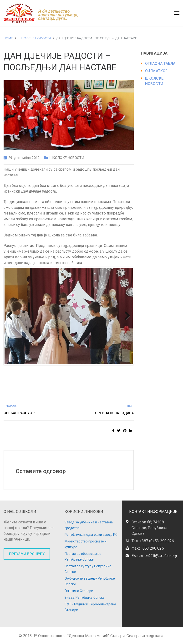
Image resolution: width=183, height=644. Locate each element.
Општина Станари (79, 591)
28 (30, 375)
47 (47, 381)
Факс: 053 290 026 (148, 548)
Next (126, 316)
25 (14, 375)
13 (74, 369)
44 (118, 375)
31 (47, 375)
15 (85, 369)
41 (102, 375)
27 (25, 375)
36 (74, 375)
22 (124, 369)
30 (41, 375)
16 (91, 369)
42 (107, 375)
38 (85, 375)
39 (91, 375)
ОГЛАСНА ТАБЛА (160, 64)
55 (91, 381)
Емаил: (154, 556)
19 (107, 369)
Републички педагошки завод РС (91, 535)
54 (85, 381)
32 (52, 375)
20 (113, 369)
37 (80, 375)
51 (69, 381)
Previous (12, 316)
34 (63, 375)
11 (63, 369)
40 (96, 375)
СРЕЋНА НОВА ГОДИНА (114, 413)
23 (129, 369)
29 (36, 375)
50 (63, 381)
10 (58, 369)
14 (80, 369)
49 (58, 381)
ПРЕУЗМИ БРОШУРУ (27, 554)
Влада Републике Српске (85, 598)
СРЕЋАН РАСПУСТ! (20, 413)
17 (96, 369)
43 (113, 375)
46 (129, 375)
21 (118, 369)
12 (69, 369)
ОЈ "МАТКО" (156, 71)
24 (8, 375)
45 (124, 375)
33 (58, 375)
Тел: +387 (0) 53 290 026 (153, 541)
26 (19, 375)
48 (52, 381)
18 (102, 369)
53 (80, 381)
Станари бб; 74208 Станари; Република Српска (149, 528)
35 (69, 375)
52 (74, 381)
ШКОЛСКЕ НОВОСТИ (67, 158)
